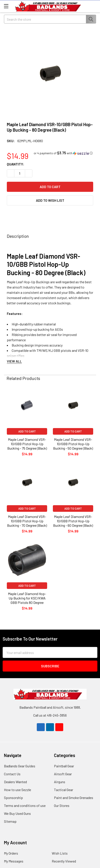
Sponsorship (13, 798)
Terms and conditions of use (25, 805)
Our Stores (62, 805)
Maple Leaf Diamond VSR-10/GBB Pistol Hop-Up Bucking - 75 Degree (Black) (27, 444)
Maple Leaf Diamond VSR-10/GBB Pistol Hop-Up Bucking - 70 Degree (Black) (27, 521)
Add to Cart (27, 431)
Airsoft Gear (63, 774)
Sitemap (10, 821)
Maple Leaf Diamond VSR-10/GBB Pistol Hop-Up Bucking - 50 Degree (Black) (73, 444)
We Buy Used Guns (17, 813)
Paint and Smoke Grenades (74, 798)
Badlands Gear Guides (20, 766)
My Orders (11, 853)
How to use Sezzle (18, 790)
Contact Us (12, 774)
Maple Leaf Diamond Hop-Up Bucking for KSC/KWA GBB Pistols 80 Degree (27, 598)
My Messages (14, 861)
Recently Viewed (64, 861)
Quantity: (16, 164)
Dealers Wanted (15, 782)
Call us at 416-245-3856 (50, 715)
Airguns (60, 782)
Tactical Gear (64, 790)
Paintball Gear (64, 766)
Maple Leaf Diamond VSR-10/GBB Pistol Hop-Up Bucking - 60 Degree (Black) (73, 521)
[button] (63, 153)
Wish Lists (60, 853)
